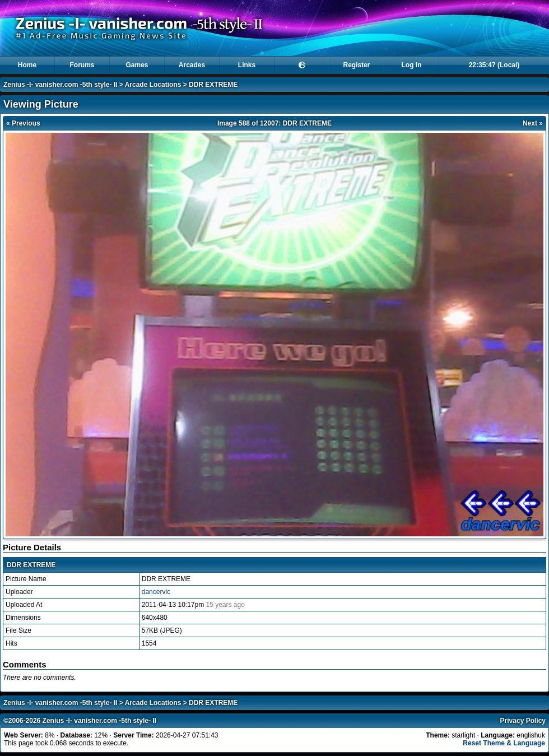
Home (27, 65)
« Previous (23, 123)
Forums (82, 65)
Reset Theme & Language (504, 743)
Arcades (192, 65)
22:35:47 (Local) (494, 65)
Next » (533, 123)
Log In (412, 65)
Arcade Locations (153, 85)
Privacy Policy (523, 721)
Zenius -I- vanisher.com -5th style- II (60, 85)
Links (247, 65)
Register (356, 65)
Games (137, 65)
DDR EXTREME (213, 85)
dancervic (156, 592)
